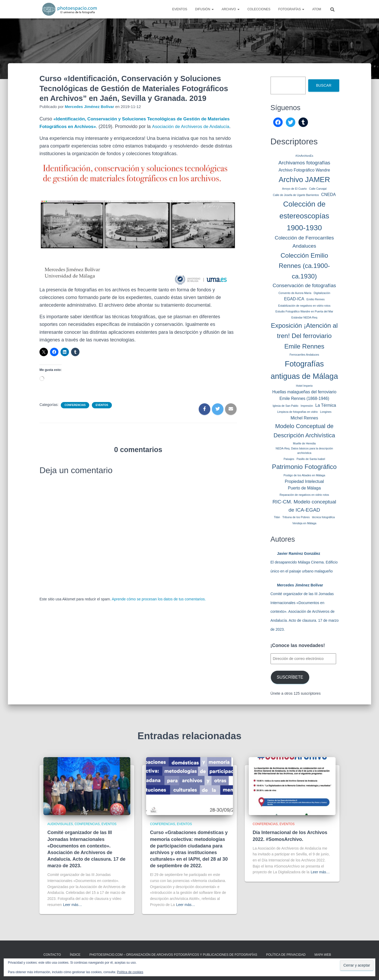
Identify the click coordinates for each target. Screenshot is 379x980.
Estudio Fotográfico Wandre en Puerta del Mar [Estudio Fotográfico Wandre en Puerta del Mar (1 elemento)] (304, 311)
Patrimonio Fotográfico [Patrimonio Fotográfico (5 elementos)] (304, 467)
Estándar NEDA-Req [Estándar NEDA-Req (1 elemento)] (304, 317)
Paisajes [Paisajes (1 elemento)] (289, 459)
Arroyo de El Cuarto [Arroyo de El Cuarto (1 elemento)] (295, 189)
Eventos (180, 9)
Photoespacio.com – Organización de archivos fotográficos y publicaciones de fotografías (173, 955)
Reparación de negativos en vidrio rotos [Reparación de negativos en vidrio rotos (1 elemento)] (304, 495)
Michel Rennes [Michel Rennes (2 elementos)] (304, 418)
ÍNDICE (75, 955)
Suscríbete (290, 677)
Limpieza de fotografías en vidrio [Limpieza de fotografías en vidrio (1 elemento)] (297, 412)
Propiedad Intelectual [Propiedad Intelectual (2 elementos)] (304, 481)
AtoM (317, 9)
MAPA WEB (323, 955)
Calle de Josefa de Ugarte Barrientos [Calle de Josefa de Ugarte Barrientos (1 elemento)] (296, 195)
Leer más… (72, 905)
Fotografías (291, 9)
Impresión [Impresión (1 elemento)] (307, 406)
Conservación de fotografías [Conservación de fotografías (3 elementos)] (304, 285)
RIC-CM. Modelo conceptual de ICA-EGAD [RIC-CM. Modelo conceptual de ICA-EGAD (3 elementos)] (304, 506)
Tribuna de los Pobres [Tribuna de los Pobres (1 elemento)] (296, 517)
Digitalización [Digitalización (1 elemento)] (322, 293)
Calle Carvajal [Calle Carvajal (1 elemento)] (318, 189)
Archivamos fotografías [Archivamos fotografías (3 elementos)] (304, 163)
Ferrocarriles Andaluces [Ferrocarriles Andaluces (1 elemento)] (304, 355)
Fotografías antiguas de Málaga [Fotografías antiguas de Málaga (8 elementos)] (304, 370)
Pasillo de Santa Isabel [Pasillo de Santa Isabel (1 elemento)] (311, 459)
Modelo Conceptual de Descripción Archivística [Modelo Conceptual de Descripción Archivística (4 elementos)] (304, 431)
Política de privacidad (286, 955)
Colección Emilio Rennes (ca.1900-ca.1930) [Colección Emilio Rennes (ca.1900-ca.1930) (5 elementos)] (304, 266)
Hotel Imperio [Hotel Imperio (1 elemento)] (304, 386)
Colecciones (259, 9)
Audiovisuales (60, 824)
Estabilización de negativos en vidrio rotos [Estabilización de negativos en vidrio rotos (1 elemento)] (304, 306)
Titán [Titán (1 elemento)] (277, 517)
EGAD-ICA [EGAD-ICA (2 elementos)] (294, 299)
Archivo (231, 9)
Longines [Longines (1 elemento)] (326, 412)
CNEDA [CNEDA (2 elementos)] (328, 195)
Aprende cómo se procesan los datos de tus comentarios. (159, 607)
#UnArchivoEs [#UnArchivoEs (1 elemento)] (304, 156)
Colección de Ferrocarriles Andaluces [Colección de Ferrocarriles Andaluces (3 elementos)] (304, 242)
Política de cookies (130, 972)
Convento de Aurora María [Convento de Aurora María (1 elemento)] (295, 293)
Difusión (204, 9)
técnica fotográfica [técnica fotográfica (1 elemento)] (323, 517)
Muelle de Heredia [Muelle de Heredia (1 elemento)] (304, 443)
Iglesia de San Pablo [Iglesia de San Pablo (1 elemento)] (286, 406)
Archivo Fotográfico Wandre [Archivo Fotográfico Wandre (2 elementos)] (304, 170)
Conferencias (75, 413)
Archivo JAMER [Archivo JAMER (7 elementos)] (304, 180)
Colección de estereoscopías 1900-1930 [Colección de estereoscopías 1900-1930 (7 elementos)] (304, 216)
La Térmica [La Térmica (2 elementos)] (326, 405)
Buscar (324, 85)
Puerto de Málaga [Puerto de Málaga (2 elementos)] (304, 488)
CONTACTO (52, 955)
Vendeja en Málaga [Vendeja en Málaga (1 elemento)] (304, 523)
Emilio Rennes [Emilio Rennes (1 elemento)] (316, 299)
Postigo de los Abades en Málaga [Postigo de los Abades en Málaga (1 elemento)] (304, 475)
